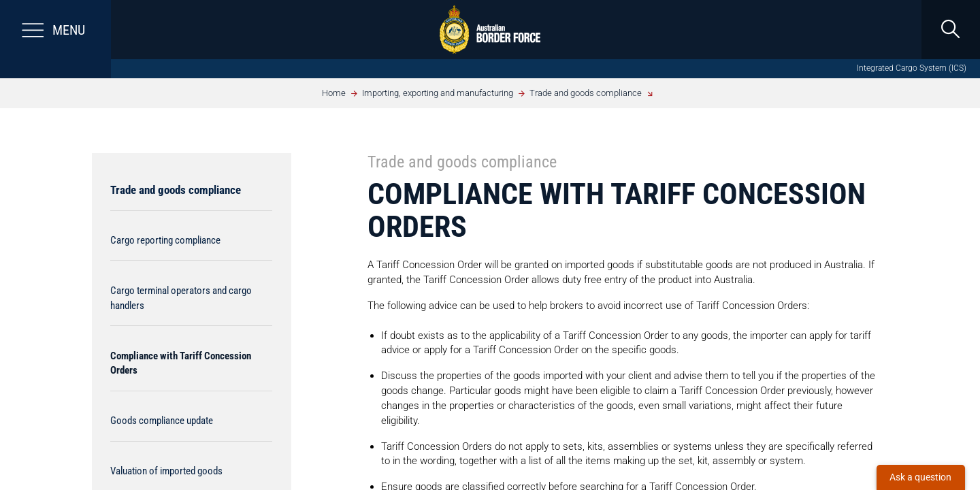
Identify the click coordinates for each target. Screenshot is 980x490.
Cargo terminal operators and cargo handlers (181, 298)
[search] (950, 30)
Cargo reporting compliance (165, 240)
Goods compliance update (162, 421)
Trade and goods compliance (586, 93)
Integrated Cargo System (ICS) (912, 68)
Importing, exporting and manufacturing (438, 93)
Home (334, 93)
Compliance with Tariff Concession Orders (181, 363)
